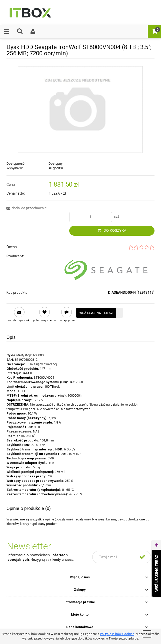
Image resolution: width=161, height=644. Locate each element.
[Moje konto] (33, 32)
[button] (7, 32)
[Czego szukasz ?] (20, 31)
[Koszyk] (154, 31)
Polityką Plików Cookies (117, 634)
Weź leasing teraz (96, 313)
